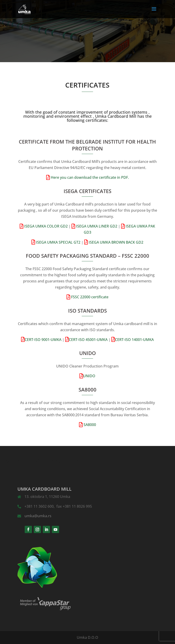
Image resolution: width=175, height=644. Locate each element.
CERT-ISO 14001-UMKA (134, 340)
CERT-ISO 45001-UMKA (88, 340)
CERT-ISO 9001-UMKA (43, 340)
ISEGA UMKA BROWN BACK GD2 (116, 242)
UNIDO (89, 376)
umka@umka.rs (38, 516)
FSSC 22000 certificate (89, 297)
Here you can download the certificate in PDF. (89, 177)
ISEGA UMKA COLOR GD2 (46, 226)
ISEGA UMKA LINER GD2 (96, 226)
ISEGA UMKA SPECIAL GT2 (58, 242)
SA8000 (89, 425)
